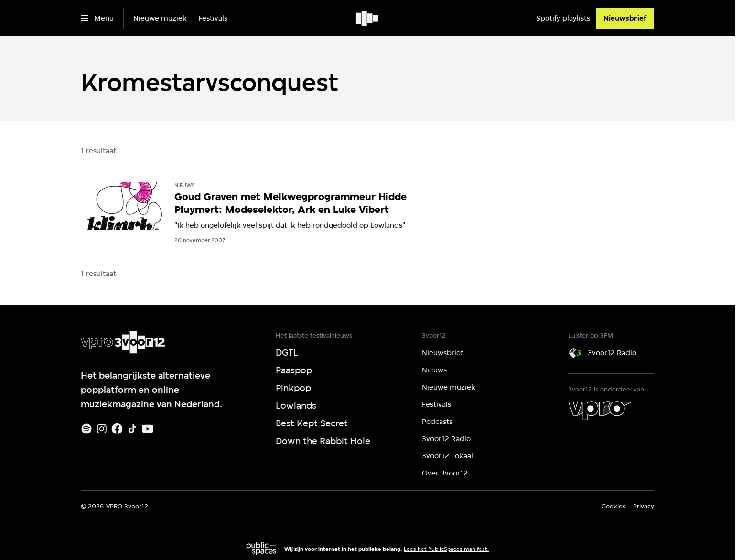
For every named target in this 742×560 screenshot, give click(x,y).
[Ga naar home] (368, 18)
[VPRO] (600, 411)
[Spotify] (86, 429)
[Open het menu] (97, 18)
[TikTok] (132, 429)
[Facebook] (117, 429)
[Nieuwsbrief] (625, 18)
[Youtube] (148, 429)
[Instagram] (102, 429)
